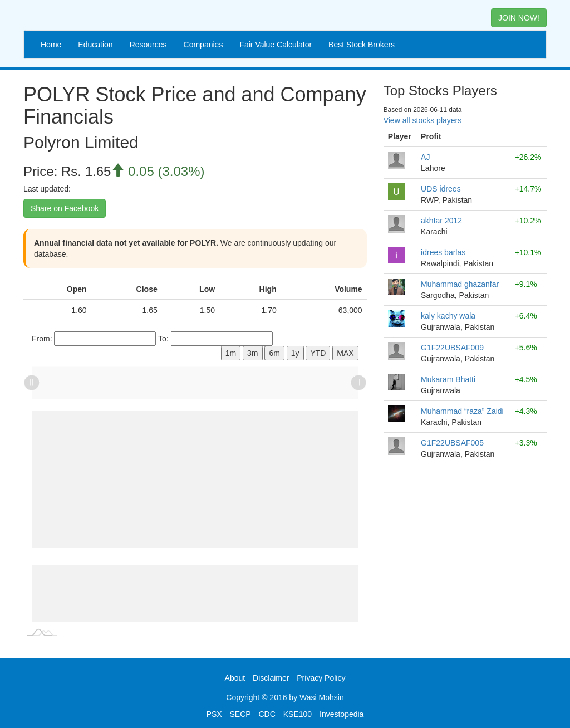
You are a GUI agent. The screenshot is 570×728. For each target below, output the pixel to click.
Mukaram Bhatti (448, 379)
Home (51, 45)
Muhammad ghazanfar (460, 284)
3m (252, 353)
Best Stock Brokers (362, 45)
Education (95, 45)
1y (295, 353)
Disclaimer (271, 678)
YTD (318, 353)
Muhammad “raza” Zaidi (462, 411)
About (235, 678)
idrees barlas (443, 252)
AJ (425, 157)
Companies (203, 45)
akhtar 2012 (441, 221)
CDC (267, 714)
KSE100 (298, 714)
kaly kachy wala (448, 316)
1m (231, 353)
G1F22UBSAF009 (452, 348)
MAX (345, 353)
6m (274, 353)
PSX (214, 714)
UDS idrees (441, 189)
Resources (148, 45)
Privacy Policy (321, 678)
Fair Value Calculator (276, 45)
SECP (240, 714)
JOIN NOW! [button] (519, 18)
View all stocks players (423, 120)
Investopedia (341, 714)
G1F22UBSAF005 (452, 443)
